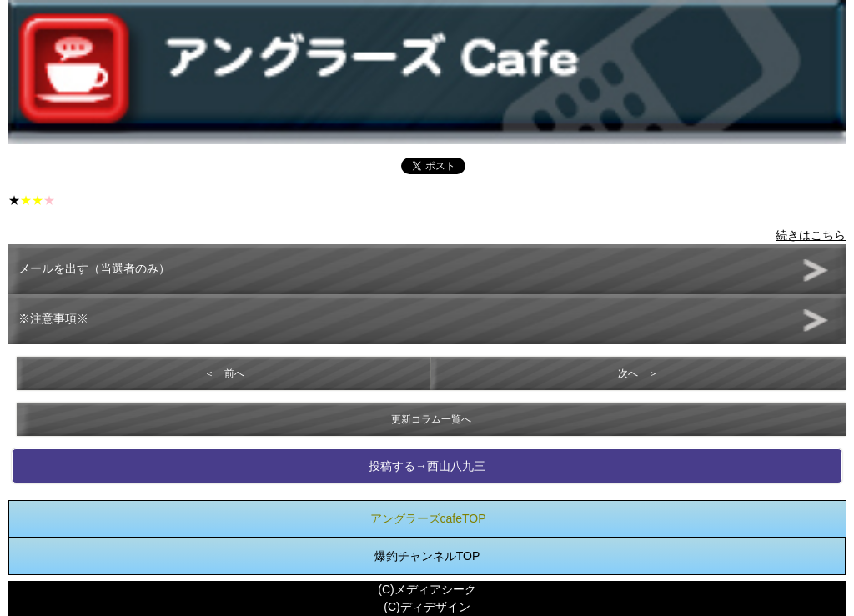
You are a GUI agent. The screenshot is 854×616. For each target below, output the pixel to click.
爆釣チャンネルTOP (427, 556)
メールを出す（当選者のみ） (94, 268)
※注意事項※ (53, 318)
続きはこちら (811, 235)
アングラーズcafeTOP (428, 518)
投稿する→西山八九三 (427, 466)
